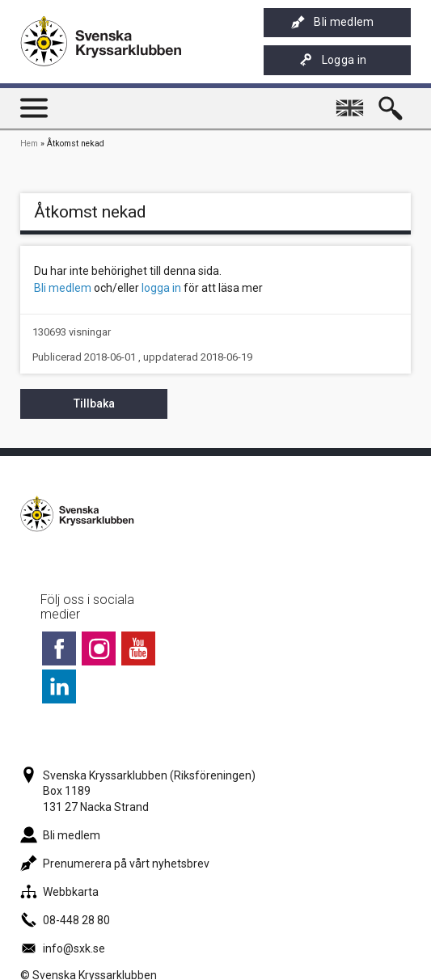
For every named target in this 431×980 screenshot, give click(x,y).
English (352, 101)
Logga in (333, 60)
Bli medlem (332, 22)
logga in (161, 288)
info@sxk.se (63, 948)
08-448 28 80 (65, 920)
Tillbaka (94, 403)
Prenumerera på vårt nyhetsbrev (115, 864)
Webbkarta (59, 892)
